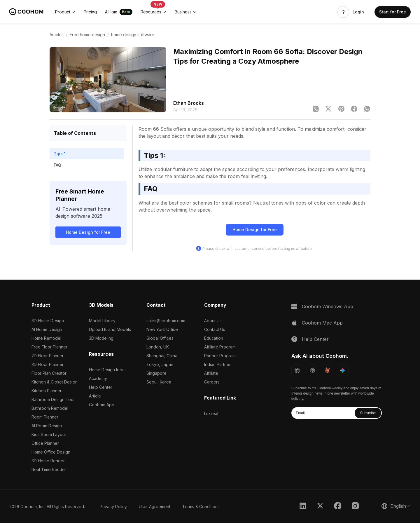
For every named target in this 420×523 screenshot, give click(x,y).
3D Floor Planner (48, 364)
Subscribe (368, 413)
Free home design (87, 35)
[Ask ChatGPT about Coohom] (297, 370)
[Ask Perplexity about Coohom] (312, 370)
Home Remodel (46, 338)
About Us (213, 321)
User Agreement (155, 507)
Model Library (102, 321)
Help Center (101, 387)
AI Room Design (47, 426)
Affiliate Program (220, 347)
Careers (212, 382)
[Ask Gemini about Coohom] (343, 370)
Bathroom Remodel (50, 408)
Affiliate (211, 373)
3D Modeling (101, 338)
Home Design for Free (88, 232)
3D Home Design (48, 321)
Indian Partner (217, 364)
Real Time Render (49, 469)
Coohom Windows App (328, 306)
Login (358, 12)
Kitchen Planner (47, 391)
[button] (65, 12)
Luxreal (211, 413)
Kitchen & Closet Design (55, 382)
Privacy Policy (113, 507)
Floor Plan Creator (49, 373)
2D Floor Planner (48, 356)
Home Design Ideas (108, 370)
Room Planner (45, 417)
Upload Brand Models (110, 329)
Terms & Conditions (201, 507)
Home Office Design (51, 452)
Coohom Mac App (322, 323)
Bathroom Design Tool (53, 399)
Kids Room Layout (49, 434)
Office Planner (45, 443)
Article (95, 396)
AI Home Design (47, 329)
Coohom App (102, 405)
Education (214, 338)
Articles (57, 35)
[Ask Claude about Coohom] (328, 370)
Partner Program (220, 356)
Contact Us (215, 329)
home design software (133, 35)
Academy (98, 378)
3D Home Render (48, 461)
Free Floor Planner (49, 347)
